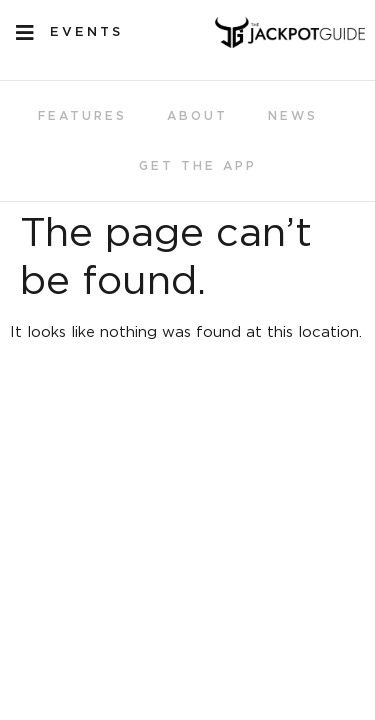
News (293, 116)
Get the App (198, 166)
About (197, 116)
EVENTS (86, 32)
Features (82, 116)
